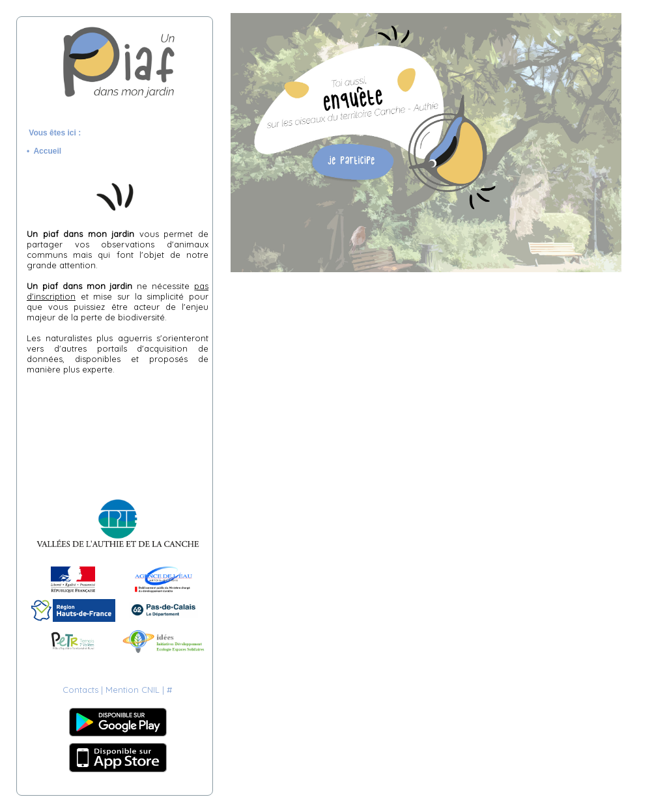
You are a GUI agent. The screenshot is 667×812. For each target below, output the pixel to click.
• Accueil (46, 151)
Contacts (80, 690)
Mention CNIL (133, 690)
